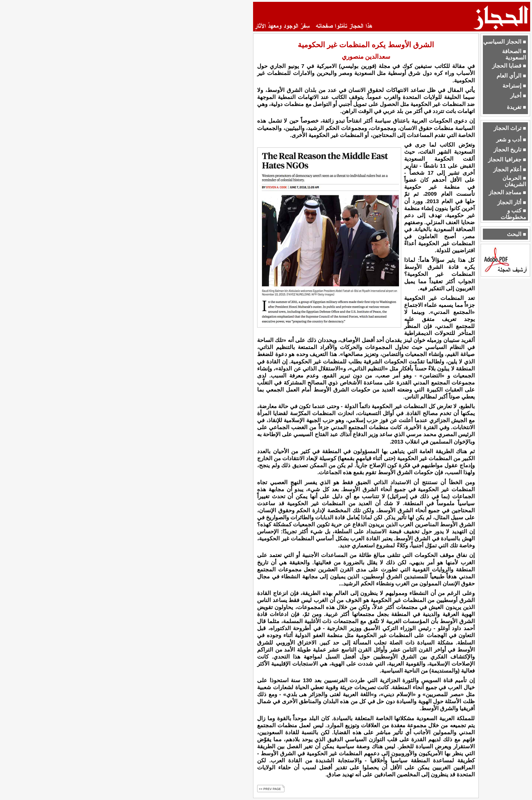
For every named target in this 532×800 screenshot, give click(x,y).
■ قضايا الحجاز (509, 66)
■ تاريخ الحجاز (510, 150)
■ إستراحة (514, 86)
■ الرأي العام (511, 76)
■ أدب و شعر (511, 140)
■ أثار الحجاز (512, 202)
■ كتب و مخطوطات (513, 214)
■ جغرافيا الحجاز (507, 160)
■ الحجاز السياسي (505, 42)
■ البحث (516, 234)
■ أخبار (518, 96)
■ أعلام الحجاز (510, 170)
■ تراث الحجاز (510, 128)
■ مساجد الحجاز (507, 192)
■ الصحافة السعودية (514, 54)
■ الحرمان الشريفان (514, 181)
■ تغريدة (516, 107)
